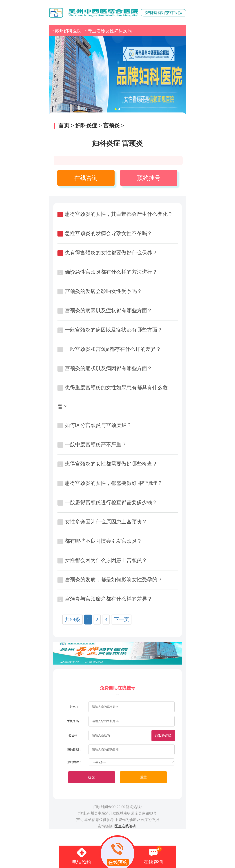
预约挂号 (149, 178)
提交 (92, 777)
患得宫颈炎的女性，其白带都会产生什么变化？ (119, 214)
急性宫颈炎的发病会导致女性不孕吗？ (109, 233)
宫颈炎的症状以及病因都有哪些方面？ (109, 368)
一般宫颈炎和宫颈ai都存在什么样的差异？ (113, 349)
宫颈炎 (111, 125)
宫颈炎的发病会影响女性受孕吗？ (103, 291)
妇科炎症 (86, 125)
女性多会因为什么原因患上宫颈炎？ (106, 522)
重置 (143, 777)
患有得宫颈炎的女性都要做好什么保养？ (111, 253)
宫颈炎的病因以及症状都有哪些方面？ (109, 310)
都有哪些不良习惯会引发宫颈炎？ (103, 541)
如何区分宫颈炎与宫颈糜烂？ (98, 425)
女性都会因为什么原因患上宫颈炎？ (106, 560)
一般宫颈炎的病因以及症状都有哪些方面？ (114, 330)
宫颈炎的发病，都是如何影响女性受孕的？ (114, 580)
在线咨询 (86, 178)
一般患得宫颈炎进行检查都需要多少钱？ (111, 502)
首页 (64, 125)
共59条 (73, 619)
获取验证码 (163, 736)
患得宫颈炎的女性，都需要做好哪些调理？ (114, 483)
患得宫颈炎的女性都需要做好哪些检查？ (111, 464)
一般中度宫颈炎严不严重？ (96, 444)
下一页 (121, 619)
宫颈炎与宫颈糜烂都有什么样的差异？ (109, 599)
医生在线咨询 (125, 826)
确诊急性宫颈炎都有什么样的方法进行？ (111, 272)
